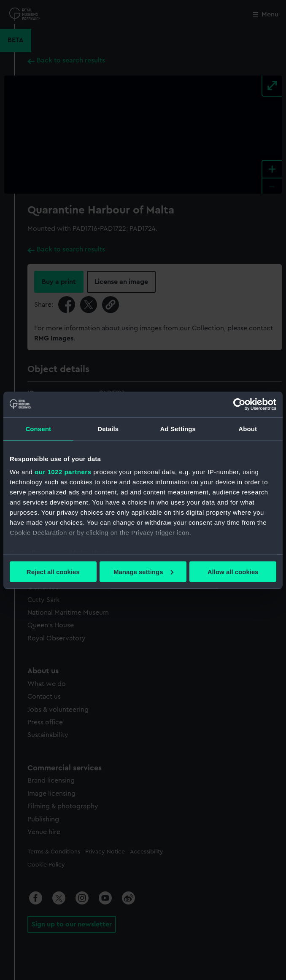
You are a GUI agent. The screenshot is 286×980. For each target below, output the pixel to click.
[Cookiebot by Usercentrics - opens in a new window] (239, 404)
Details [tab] (108, 428)
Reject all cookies (53, 571)
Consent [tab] (38, 428)
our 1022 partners (63, 472)
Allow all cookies (233, 571)
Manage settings (143, 571)
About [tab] (248, 428)
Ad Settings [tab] (178, 428)
